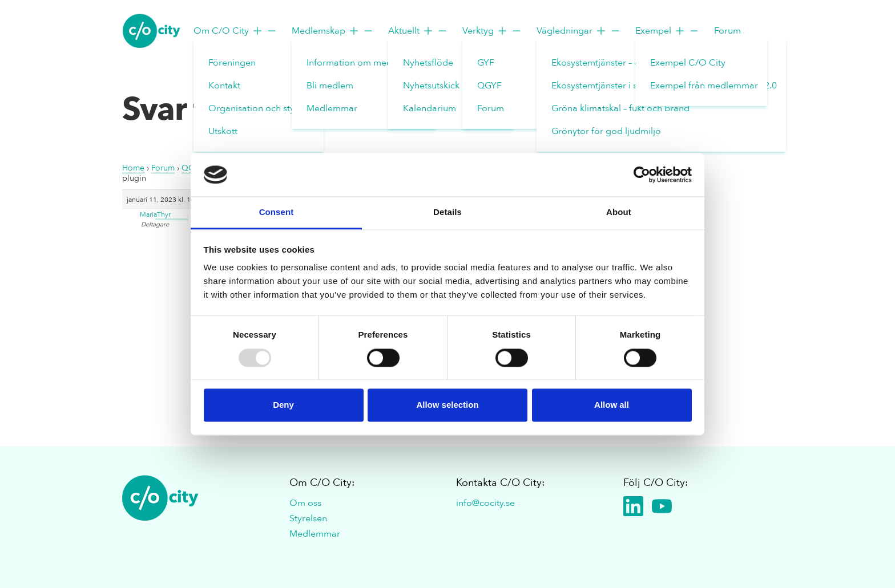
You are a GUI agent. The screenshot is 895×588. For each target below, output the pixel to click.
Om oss (305, 503)
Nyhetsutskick (431, 86)
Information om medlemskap (367, 63)
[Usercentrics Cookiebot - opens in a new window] (642, 175)
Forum (491, 108)
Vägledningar (579, 31)
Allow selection (447, 405)
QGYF (489, 86)
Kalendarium (430, 108)
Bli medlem (330, 86)
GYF (486, 63)
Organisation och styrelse (261, 108)
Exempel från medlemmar (704, 86)
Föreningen (232, 63)
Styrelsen (308, 518)
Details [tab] (447, 212)
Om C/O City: (322, 483)
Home (133, 168)
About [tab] (619, 212)
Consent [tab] (277, 212)
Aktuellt (418, 31)
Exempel (668, 31)
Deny (283, 405)
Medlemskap (333, 31)
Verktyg (492, 31)
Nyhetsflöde (428, 63)
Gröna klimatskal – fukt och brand (620, 108)
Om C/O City (235, 31)
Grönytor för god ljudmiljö (606, 131)
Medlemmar (332, 108)
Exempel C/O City (688, 63)
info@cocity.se (485, 503)
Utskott (223, 131)
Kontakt (224, 86)
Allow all (612, 405)
